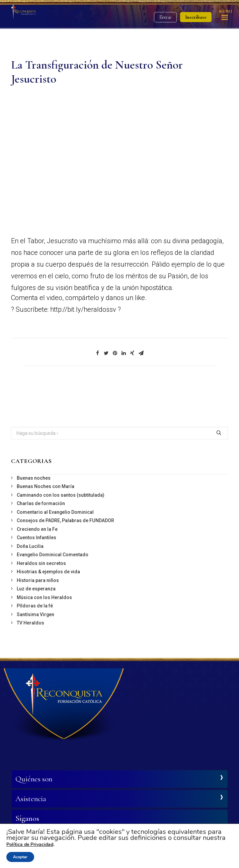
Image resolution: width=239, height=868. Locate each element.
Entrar (165, 17)
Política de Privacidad (30, 844)
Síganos (27, 818)
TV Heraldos (30, 623)
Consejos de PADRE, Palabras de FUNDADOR (65, 520)
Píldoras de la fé (35, 606)
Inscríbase (196, 17)
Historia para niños (38, 580)
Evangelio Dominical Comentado (53, 555)
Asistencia (31, 799)
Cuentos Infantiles (36, 538)
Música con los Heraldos (44, 597)
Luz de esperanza (36, 589)
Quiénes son (34, 779)
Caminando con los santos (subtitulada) (61, 495)
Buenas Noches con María (46, 486)
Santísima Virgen (35, 614)
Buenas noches (34, 478)
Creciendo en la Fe (37, 529)
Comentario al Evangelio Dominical (55, 512)
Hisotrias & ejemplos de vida (48, 572)
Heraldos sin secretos (41, 563)
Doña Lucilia (30, 546)
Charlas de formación (41, 503)
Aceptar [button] (20, 857)
